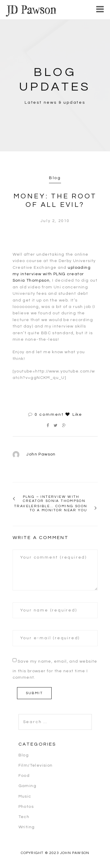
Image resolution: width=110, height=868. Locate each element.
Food (24, 776)
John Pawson (41, 454)
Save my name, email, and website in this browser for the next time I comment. (55, 669)
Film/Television (36, 765)
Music (25, 796)
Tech (24, 817)
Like (74, 415)
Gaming (27, 786)
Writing (27, 827)
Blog (55, 178)
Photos (26, 807)
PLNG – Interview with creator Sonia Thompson (54, 499)
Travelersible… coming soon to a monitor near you (51, 508)
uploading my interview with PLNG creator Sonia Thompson (52, 274)
